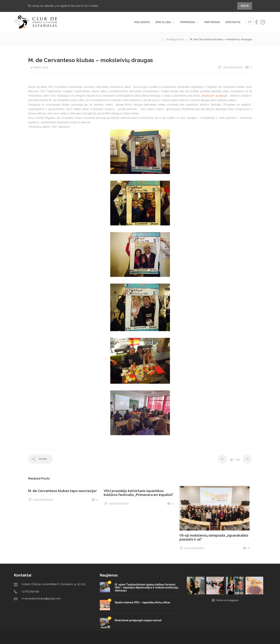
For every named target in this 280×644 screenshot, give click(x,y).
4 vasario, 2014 (39, 67)
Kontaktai (233, 22)
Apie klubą (163, 22)
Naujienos (142, 22)
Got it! (245, 6)
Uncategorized (175, 39)
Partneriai (212, 22)
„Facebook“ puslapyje (214, 96)
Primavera (187, 22)
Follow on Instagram (225, 600)
